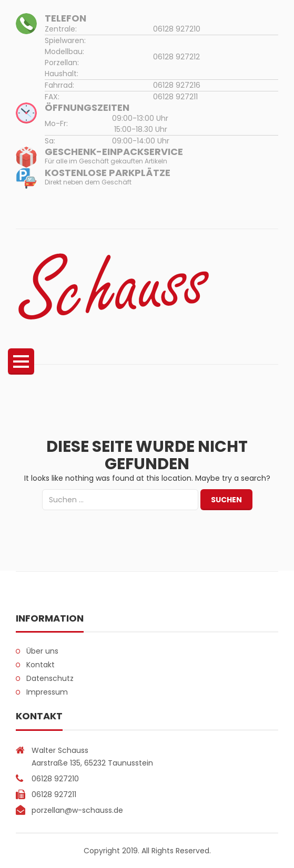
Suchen (226, 500)
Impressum (47, 692)
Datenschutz (50, 678)
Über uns (42, 651)
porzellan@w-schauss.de (77, 810)
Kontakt (40, 665)
